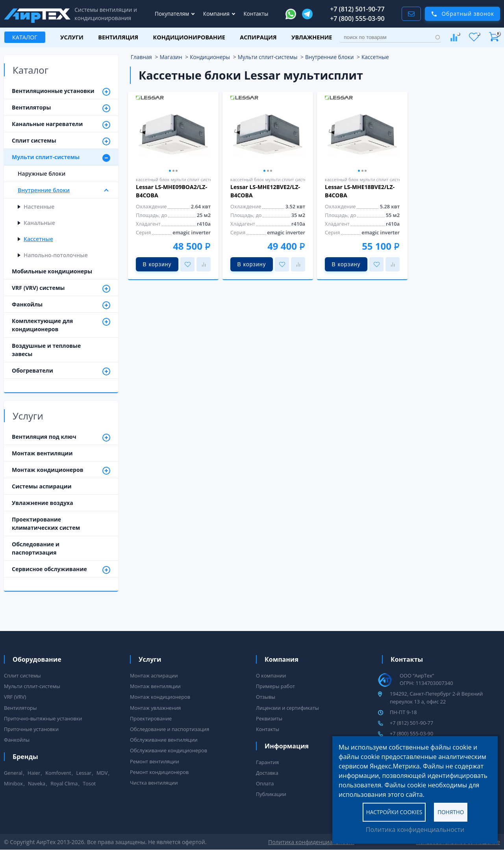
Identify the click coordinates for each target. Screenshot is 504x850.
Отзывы (266, 697)
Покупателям (173, 14)
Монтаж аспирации (154, 676)
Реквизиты (269, 718)
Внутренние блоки (64, 191)
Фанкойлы (61, 305)
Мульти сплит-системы (61, 158)
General (13, 773)
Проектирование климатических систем (46, 523)
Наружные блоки (42, 174)
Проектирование (151, 718)
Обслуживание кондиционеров (169, 750)
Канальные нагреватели (61, 124)
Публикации (271, 794)
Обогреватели (61, 371)
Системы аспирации (42, 486)
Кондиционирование (189, 37)
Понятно (451, 812)
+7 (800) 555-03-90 (357, 19)
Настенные (39, 207)
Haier (34, 773)
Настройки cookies (394, 812)
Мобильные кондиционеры (52, 271)
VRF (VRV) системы (61, 288)
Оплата (265, 783)
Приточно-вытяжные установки (43, 718)
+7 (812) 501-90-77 (357, 9)
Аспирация (258, 37)
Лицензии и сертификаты (287, 708)
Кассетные (38, 239)
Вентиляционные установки (61, 91)
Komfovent (58, 773)
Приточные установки (31, 729)
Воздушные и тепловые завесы (46, 350)
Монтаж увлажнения (155, 708)
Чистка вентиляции (154, 783)
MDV (102, 773)
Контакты (256, 14)
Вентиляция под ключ (61, 437)
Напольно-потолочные (56, 255)
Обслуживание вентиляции (164, 740)
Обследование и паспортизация (36, 548)
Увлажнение (312, 37)
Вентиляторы (61, 108)
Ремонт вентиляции (155, 761)
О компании (271, 676)
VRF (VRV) (15, 697)
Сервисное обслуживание (61, 570)
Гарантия (267, 762)
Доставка (267, 773)
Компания (217, 14)
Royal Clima (64, 783)
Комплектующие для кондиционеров (61, 325)
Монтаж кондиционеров (61, 470)
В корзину (157, 264)
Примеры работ (275, 686)
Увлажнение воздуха (43, 503)
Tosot (89, 783)
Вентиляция (118, 37)
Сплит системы (61, 141)
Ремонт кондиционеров (159, 772)
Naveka (37, 783)
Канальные (39, 223)
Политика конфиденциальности (415, 830)
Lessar (84, 773)
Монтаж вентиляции (42, 453)
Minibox (13, 783)
